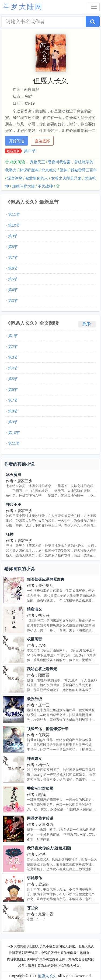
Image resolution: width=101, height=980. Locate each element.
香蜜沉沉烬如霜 (40, 788)
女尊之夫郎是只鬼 (66, 178)
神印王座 (13, 505)
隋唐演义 (34, 609)
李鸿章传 (34, 878)
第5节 (13, 279)
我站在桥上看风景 (42, 669)
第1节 (13, 336)
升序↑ (87, 324)
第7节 (13, 258)
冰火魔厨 (13, 475)
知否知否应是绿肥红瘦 (46, 579)
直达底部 (42, 141)
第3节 (13, 301)
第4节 (13, 290)
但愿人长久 (47, 976)
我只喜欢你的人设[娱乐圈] (49, 848)
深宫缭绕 (15, 178)
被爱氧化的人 (37, 178)
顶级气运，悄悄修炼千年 (48, 729)
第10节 (14, 225)
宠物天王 (37, 162)
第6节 (13, 268)
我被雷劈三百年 (84, 170)
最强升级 (34, 699)
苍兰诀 (33, 908)
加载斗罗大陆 (23, 186)
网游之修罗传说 (40, 818)
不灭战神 (45, 186)
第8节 (13, 247)
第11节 (30, 151)
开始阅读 (17, 141)
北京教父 (49, 170)
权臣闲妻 (34, 639)
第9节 (13, 236)
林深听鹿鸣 (29, 170)
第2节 (13, 347)
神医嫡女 (34, 759)
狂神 (10, 534)
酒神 (64, 170)
